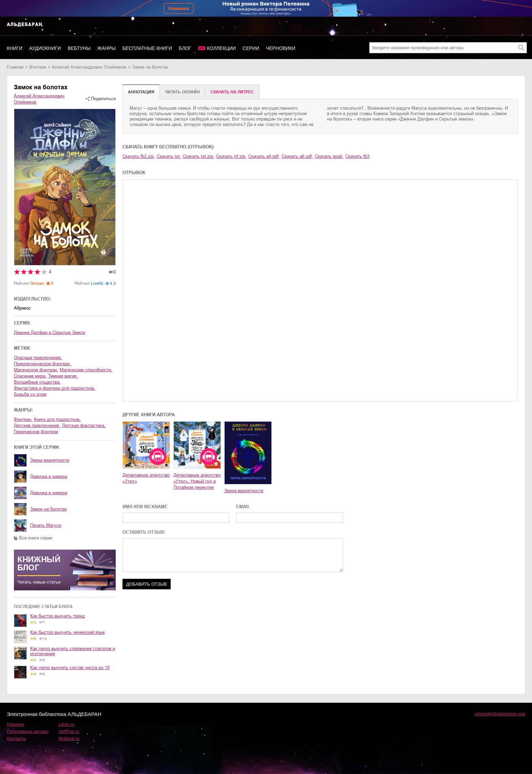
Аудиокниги (45, 48)
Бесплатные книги (147, 48)
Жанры (107, 48)
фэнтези (38, 67)
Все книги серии (36, 538)
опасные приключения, (38, 358)
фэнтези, (23, 419)
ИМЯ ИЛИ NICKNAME (145, 507)
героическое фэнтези (36, 432)
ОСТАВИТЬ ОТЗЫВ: (144, 532)
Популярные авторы (28, 731)
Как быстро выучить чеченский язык (68, 632)
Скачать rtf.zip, (231, 156)
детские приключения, (37, 426)
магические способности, (86, 370)
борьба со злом (30, 394)
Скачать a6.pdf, (297, 156)
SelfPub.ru (69, 731)
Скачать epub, (329, 156)
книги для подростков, (57, 419)
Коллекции (221, 48)
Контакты (16, 739)
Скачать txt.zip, (199, 156)
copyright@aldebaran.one (500, 714)
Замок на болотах (49, 509)
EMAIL (243, 507)
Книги (15, 48)
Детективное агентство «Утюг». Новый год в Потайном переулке (197, 481)
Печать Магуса (46, 525)
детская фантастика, (84, 426)
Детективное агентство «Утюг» (146, 478)
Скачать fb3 (357, 156)
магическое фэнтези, (36, 370)
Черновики (281, 48)
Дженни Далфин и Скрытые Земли (50, 333)
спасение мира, (30, 376)
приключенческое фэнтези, (42, 364)
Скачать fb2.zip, (139, 156)
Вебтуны (79, 48)
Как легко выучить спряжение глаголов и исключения (73, 651)
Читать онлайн (182, 92)
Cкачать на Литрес (232, 92)
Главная (15, 67)
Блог (185, 48)
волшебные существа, (37, 382)
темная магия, (63, 376)
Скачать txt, (169, 156)
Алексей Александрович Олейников (89, 67)
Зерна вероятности (50, 460)
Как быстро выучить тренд (58, 616)
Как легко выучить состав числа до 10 (70, 668)
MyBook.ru (69, 739)
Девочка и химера (49, 476)
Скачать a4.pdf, (264, 156)
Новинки (15, 724)
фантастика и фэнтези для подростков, (55, 388)
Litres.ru (67, 724)
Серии (251, 48)
